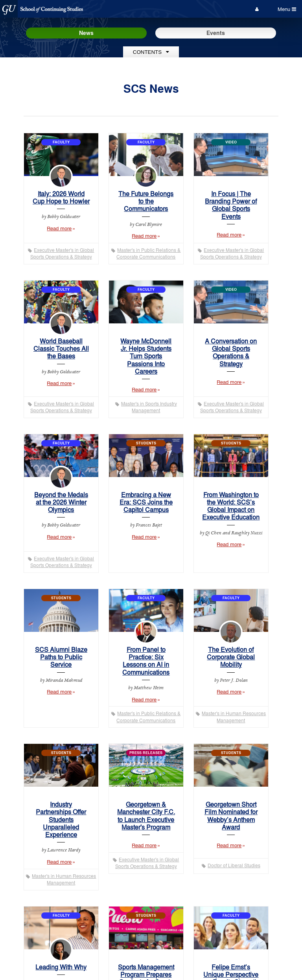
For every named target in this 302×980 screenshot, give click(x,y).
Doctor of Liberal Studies (234, 865)
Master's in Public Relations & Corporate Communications (148, 253)
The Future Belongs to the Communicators (146, 201)
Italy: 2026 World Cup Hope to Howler (61, 197)
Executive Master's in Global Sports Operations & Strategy (62, 253)
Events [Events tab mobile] (216, 33)
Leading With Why (61, 967)
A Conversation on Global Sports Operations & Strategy (231, 352)
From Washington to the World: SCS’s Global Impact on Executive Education (231, 506)
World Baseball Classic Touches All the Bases (61, 348)
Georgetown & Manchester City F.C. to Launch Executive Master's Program (146, 816)
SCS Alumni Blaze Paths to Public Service (61, 657)
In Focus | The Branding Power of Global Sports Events (231, 205)
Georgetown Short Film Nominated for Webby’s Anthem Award (231, 816)
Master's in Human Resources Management (234, 717)
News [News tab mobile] (86, 33)
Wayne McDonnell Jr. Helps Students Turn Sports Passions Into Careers (146, 356)
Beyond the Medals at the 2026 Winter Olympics (61, 502)
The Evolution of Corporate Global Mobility (231, 657)
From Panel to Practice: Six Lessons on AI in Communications (146, 661)
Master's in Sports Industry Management (149, 407)
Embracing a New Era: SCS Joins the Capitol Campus (146, 502)
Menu (287, 9)
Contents (151, 52)
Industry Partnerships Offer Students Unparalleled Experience (61, 819)
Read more (67, 232)
